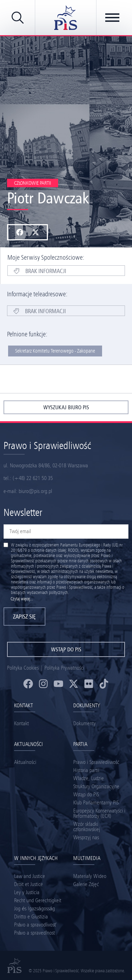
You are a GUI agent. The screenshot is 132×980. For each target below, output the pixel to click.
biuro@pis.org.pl (35, 491)
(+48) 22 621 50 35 (33, 478)
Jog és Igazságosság (34, 908)
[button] (20, 232)
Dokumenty (84, 723)
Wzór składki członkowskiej (87, 827)
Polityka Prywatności (64, 668)
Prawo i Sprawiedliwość (96, 762)
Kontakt (21, 723)
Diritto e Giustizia (31, 916)
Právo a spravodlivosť (35, 925)
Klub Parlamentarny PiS (96, 802)
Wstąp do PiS (86, 794)
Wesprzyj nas (86, 837)
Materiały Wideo (90, 876)
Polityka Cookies (23, 668)
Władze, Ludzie (89, 778)
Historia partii (86, 770)
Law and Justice (30, 876)
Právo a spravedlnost (34, 933)
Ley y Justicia (27, 892)
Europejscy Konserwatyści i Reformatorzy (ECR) (99, 813)
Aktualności (25, 762)
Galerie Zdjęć (86, 884)
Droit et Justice (29, 884)
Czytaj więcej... (22, 599)
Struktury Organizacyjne (96, 786)
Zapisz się (24, 617)
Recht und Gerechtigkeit (38, 900)
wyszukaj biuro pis (66, 407)
